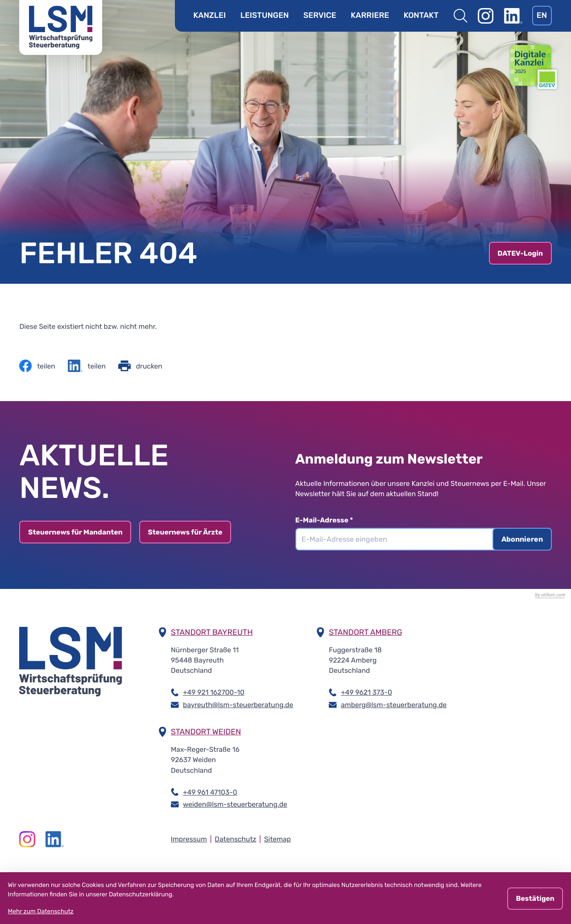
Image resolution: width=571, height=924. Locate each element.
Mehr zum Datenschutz (41, 912)
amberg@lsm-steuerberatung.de (394, 704)
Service (320, 16)
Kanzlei (209, 16)
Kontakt (421, 16)
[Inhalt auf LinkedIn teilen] (87, 366)
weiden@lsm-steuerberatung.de (235, 804)
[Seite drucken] (140, 366)
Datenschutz (235, 839)
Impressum (189, 839)
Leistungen (265, 16)
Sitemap (277, 839)
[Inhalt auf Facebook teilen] (37, 366)
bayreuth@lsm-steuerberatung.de (238, 704)
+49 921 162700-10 (214, 692)
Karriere (370, 16)
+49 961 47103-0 (210, 792)
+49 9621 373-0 (366, 692)
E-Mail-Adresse (330, 520)
